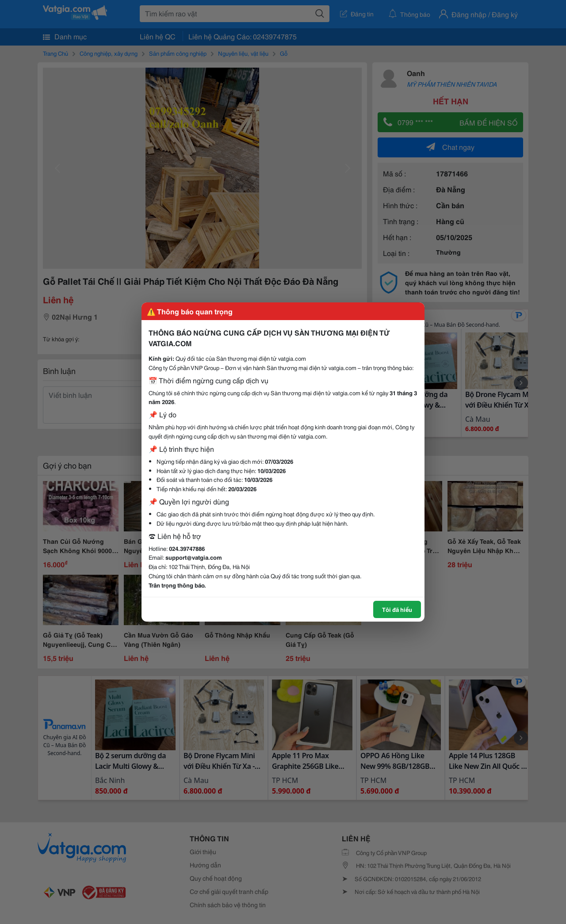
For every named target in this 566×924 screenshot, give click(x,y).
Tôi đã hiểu (397, 609)
